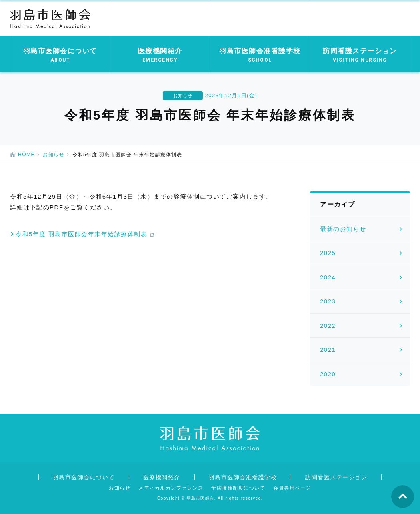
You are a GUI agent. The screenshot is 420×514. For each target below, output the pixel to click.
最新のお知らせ (343, 229)
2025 (328, 253)
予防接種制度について (238, 488)
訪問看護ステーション (336, 477)
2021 (328, 350)
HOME (26, 155)
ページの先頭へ (403, 497)
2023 (328, 301)
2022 (328, 326)
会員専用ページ (292, 488)
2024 (328, 277)
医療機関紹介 (162, 477)
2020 (328, 374)
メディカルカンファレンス (171, 488)
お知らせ (54, 155)
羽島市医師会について (84, 477)
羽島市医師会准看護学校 (243, 477)
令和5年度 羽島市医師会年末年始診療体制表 (81, 234)
